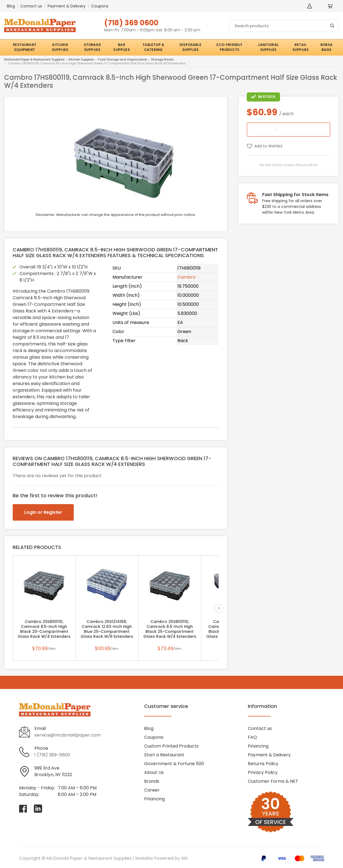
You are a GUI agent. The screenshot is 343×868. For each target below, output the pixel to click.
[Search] (284, 26)
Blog (11, 6)
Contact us (31, 6)
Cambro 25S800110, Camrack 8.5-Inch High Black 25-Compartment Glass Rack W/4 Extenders (170, 629)
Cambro (186, 277)
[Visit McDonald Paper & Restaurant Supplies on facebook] (23, 809)
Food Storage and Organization (123, 60)
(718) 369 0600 (131, 23)
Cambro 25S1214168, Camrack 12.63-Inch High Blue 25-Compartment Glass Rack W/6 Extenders (107, 629)
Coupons (100, 6)
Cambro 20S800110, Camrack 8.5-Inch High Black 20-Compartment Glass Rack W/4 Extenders (44, 629)
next (219, 608)
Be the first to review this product (289, 165)
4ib (184, 858)
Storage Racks (162, 60)
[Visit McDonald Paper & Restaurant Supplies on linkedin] (38, 809)
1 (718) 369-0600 (52, 755)
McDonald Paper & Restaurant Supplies (34, 60)
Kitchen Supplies (81, 60)
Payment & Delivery (67, 6)
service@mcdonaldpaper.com (68, 735)
